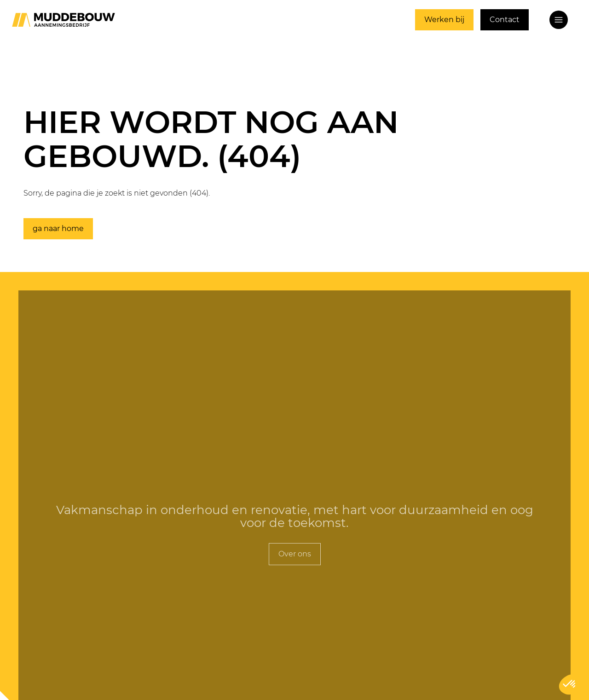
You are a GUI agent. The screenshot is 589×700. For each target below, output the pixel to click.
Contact (505, 20)
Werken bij (444, 20)
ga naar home (58, 229)
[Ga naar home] (64, 20)
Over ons (295, 554)
